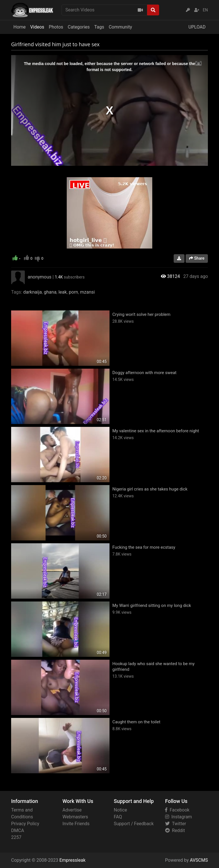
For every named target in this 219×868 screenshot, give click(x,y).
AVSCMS (199, 860)
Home (20, 27)
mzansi (88, 292)
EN (205, 10)
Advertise (72, 810)
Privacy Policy (25, 824)
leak (63, 292)
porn (73, 292)
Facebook (177, 810)
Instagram (179, 817)
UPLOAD (197, 27)
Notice (120, 810)
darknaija (32, 292)
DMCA (18, 830)
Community (120, 27)
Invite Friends (76, 824)
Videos (37, 27)
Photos (56, 27)
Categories (79, 27)
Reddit (175, 830)
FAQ (118, 817)
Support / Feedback (134, 824)
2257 (16, 837)
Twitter (176, 824)
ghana (50, 292)
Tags (99, 27)
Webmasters (75, 817)
